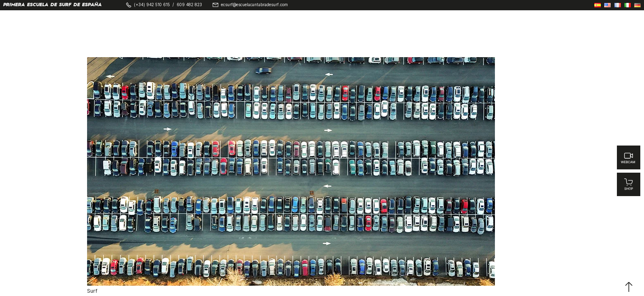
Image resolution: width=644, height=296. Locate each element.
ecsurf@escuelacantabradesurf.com (254, 5)
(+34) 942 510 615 (152, 5)
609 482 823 (189, 5)
